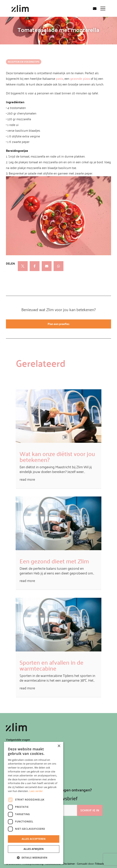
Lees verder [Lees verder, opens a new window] (36, 791)
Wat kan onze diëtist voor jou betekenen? (57, 457)
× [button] (59, 746)
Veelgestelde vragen (18, 740)
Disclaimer (69, 864)
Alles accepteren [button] (34, 839)
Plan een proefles (58, 324)
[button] (34, 858)
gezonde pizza (80, 78)
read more (27, 479)
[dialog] (34, 803)
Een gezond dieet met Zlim (54, 561)
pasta (60, 78)
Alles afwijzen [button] (34, 849)
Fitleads (99, 864)
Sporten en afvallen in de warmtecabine (51, 665)
